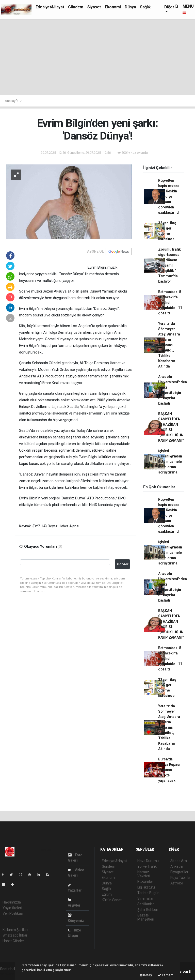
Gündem (76, 7)
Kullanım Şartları (15, 930)
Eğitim (107, 894)
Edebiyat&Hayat (50, 7)
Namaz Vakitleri (144, 874)
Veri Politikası (13, 913)
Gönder (123, 564)
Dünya (130, 7)
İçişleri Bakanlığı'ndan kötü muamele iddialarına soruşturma (170, 462)
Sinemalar (145, 898)
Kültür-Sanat (112, 900)
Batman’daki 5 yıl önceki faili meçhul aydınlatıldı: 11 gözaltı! (170, 302)
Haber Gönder (13, 941)
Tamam (166, 975)
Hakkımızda (12, 902)
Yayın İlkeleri (12, 908)
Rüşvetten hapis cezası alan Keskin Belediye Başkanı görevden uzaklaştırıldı (169, 196)
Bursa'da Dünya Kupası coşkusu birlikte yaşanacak (169, 770)
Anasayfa (12, 101)
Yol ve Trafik (147, 866)
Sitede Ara (179, 861)
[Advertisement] (97, 57)
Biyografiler (179, 872)
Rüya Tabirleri (181, 878)
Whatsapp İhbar (15, 935)
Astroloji (177, 883)
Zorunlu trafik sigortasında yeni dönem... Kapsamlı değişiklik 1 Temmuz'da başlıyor (169, 265)
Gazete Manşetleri (146, 917)
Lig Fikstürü (146, 887)
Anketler (177, 866)
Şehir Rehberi (148, 910)
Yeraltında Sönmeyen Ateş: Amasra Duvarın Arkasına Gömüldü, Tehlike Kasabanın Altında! (169, 345)
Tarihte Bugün (148, 893)
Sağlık (145, 7)
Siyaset (94, 7)
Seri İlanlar (146, 904)
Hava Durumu (148, 861)
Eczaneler (145, 882)
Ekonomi (113, 7)
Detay (146, 975)
